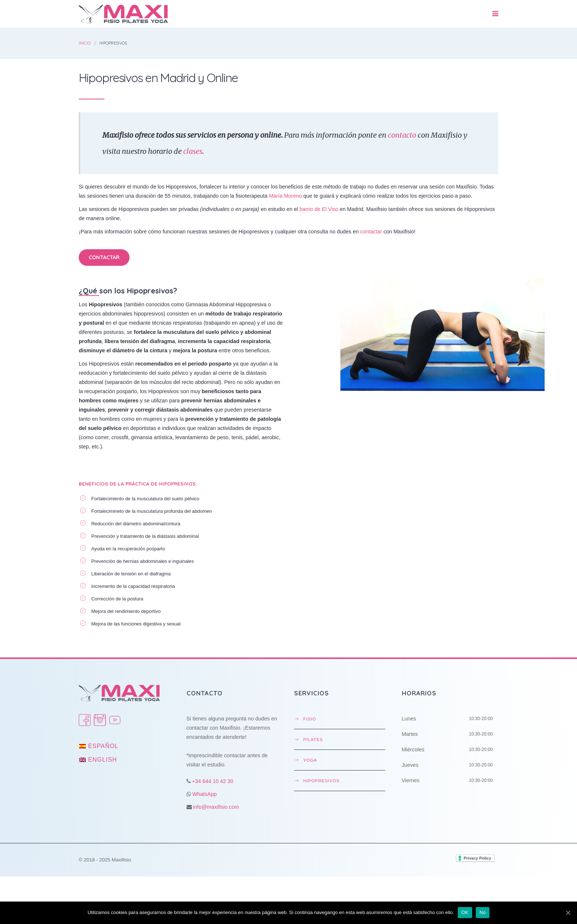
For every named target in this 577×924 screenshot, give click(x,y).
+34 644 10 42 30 (213, 781)
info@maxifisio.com (216, 807)
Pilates (313, 739)
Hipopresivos (321, 781)
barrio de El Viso (319, 209)
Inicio (85, 43)
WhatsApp (205, 794)
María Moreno (286, 196)
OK (465, 912)
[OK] (568, 913)
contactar (371, 232)
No (483, 912)
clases (193, 151)
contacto (402, 135)
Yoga (310, 760)
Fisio (310, 719)
